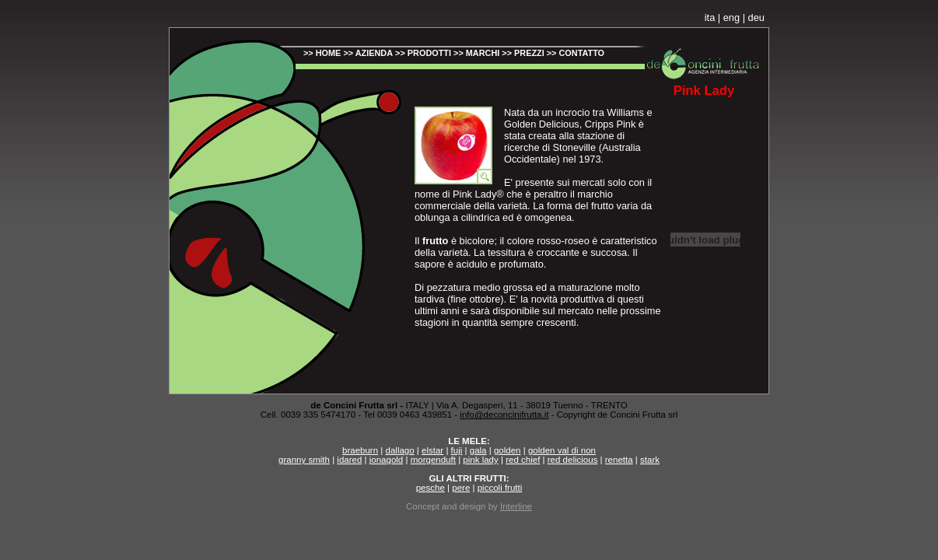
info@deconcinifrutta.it (504, 415)
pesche (430, 488)
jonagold (387, 460)
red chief (523, 460)
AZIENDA (374, 53)
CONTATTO (581, 53)
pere (461, 488)
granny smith (304, 460)
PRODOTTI (429, 53)
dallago (400, 450)
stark (650, 460)
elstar (432, 450)
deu (756, 17)
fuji (457, 450)
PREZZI (529, 53)
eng (731, 17)
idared (349, 460)
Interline (516, 506)
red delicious (573, 460)
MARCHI (483, 53)
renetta (619, 460)
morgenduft (433, 460)
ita (710, 17)
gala (478, 450)
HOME (329, 53)
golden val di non (562, 450)
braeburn (360, 450)
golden (507, 450)
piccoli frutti (500, 488)
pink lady (480, 460)
